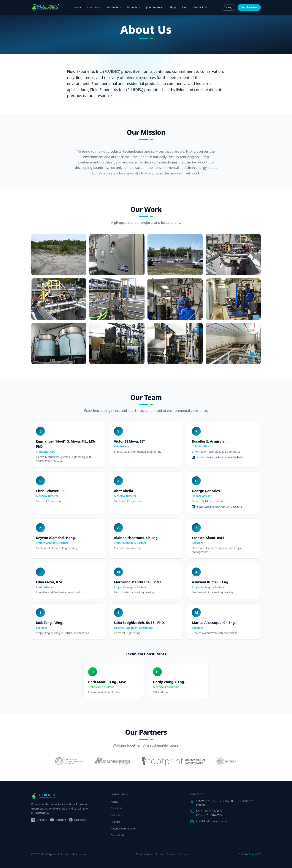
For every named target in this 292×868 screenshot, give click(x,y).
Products (114, 7)
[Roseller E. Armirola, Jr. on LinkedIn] (218, 457)
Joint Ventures (155, 7)
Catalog (228, 7)
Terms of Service (166, 854)
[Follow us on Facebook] (77, 820)
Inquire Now (249, 7)
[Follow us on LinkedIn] (39, 820)
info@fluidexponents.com (212, 821)
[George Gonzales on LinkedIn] (217, 507)
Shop (173, 7)
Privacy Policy (145, 854)
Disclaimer (185, 854)
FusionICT (255, 854)
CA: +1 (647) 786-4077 (209, 811)
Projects (134, 7)
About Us (94, 7)
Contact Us (200, 7)
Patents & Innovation (124, 828)
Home (77, 7)
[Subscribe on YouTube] (58, 820)
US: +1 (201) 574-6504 (209, 815)
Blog (185, 7)
